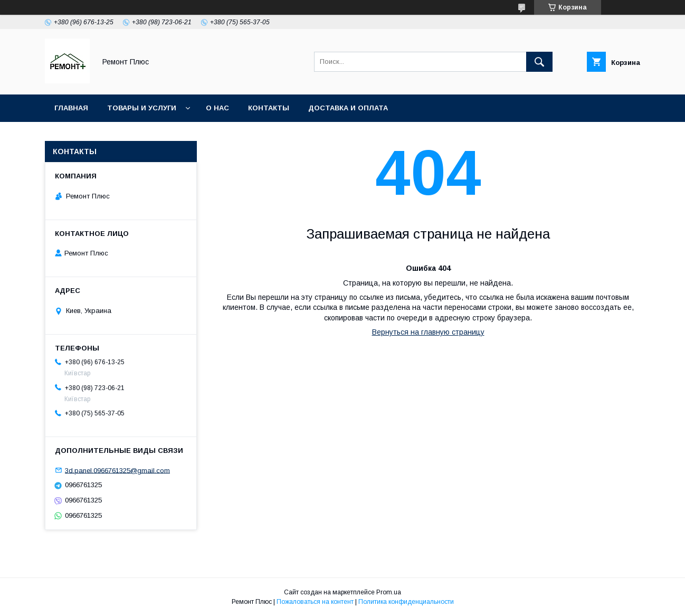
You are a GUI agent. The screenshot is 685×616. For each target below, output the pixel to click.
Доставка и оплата (348, 108)
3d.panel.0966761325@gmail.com (117, 470)
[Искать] (539, 62)
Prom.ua (389, 592)
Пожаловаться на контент (315, 602)
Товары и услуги (142, 108)
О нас (217, 108)
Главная (71, 108)
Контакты (269, 108)
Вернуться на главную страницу (428, 332)
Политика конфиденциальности (406, 602)
